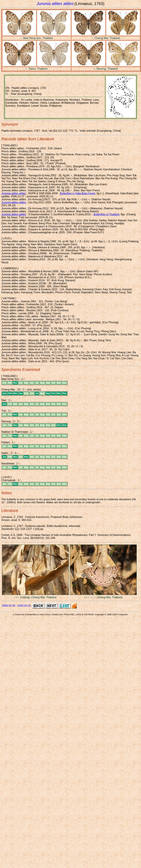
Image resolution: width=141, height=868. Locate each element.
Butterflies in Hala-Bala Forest (78, 193)
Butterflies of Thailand (106, 214)
